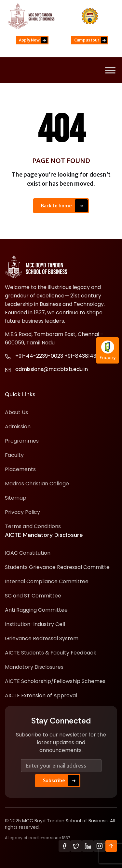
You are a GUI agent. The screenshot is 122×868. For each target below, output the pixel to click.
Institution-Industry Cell (35, 624)
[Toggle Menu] (110, 70)
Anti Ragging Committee (36, 610)
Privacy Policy (22, 512)
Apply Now (33, 40)
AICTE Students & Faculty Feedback (51, 653)
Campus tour (91, 40)
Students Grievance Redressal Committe (57, 567)
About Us (16, 412)
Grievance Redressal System (42, 638)
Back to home (64, 206)
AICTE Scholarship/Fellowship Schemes (55, 681)
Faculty (14, 455)
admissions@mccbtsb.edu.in (52, 369)
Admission (18, 427)
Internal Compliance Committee (47, 581)
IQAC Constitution (28, 553)
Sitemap (16, 498)
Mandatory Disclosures (34, 667)
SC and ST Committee (33, 596)
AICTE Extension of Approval (41, 695)
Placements (20, 469)
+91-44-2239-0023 (39, 356)
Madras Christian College (37, 484)
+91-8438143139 (84, 356)
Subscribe (61, 781)
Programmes (22, 441)
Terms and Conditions (33, 526)
